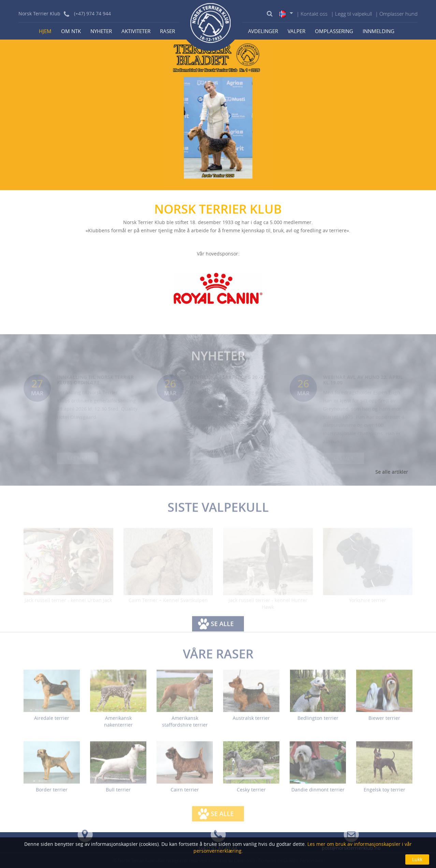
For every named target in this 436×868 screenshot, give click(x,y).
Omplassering (334, 31)
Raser (168, 31)
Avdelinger (263, 31)
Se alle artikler (392, 472)
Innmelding (379, 31)
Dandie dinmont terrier (318, 793)
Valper (296, 31)
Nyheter (101, 31)
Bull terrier (118, 793)
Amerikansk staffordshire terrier (185, 725)
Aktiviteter (136, 31)
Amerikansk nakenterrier (118, 725)
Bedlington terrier (318, 722)
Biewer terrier (384, 722)
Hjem (45, 31)
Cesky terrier (251, 793)
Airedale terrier (52, 722)
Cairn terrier (185, 793)
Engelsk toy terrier (384, 793)
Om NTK (71, 31)
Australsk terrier (251, 722)
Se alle (222, 627)
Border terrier (52, 793)
